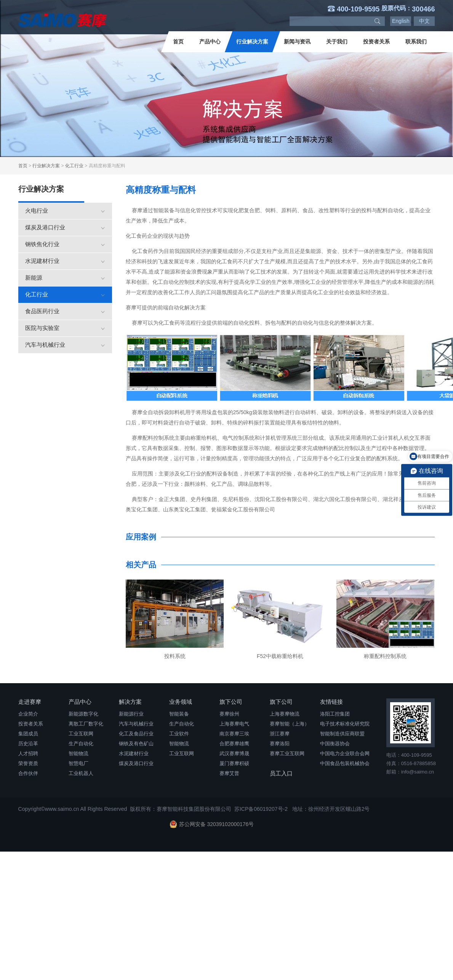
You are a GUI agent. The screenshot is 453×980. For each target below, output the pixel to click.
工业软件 (179, 734)
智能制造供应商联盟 (342, 734)
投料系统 (175, 656)
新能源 (65, 278)
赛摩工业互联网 (287, 753)
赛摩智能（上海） (290, 724)
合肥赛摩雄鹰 (234, 744)
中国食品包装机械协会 (345, 763)
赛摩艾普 (229, 773)
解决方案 (130, 702)
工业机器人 (81, 773)
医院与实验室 (65, 328)
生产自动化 (81, 744)
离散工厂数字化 (86, 724)
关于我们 (337, 42)
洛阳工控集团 (335, 714)
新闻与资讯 (297, 42)
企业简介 (28, 714)
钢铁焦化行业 (65, 244)
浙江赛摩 (280, 734)
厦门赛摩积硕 (234, 763)
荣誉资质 (28, 763)
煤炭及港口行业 (65, 227)
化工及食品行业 (136, 734)
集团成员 (28, 734)
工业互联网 (81, 734)
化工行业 (74, 166)
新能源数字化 (83, 714)
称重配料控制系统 (385, 656)
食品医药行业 (65, 311)
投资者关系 (376, 42)
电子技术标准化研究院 (345, 724)
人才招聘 (28, 753)
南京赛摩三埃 (234, 734)
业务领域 (181, 702)
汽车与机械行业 (65, 345)
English (401, 21)
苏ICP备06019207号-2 (261, 809)
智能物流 (78, 753)
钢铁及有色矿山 (136, 744)
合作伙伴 (28, 773)
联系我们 (416, 42)
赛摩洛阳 (280, 744)
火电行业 (65, 211)
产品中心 (210, 42)
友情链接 (331, 702)
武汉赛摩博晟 (234, 753)
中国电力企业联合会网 (345, 753)
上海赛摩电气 (234, 724)
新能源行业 (131, 714)
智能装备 (179, 714)
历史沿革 (28, 744)
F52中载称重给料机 (280, 656)
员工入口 (281, 773)
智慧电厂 (78, 763)
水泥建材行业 (65, 261)
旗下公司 (231, 702)
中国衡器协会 (335, 744)
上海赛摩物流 (285, 714)
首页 (178, 42)
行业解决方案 (252, 42)
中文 (424, 21)
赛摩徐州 (229, 714)
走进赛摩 (30, 702)
